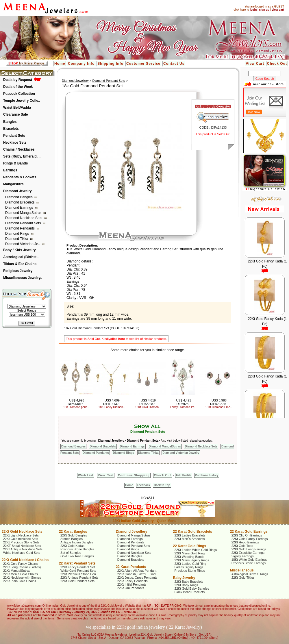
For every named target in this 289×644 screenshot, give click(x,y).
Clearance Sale (15, 114)
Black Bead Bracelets (190, 592)
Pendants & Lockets (20, 177)
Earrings (10, 170)
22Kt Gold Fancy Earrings (250, 539)
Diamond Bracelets (20, 202)
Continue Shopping (134, 475)
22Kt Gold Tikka (243, 578)
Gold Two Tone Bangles (77, 556)
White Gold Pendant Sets (78, 571)
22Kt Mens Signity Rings (192, 560)
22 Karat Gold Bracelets (193, 532)
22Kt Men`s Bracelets (190, 539)
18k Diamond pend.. (76, 407)
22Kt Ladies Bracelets (190, 535)
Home (60, 64)
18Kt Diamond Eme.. (218, 407)
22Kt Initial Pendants (132, 584)
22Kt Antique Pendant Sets (79, 578)
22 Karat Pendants (131, 567)
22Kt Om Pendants (131, 588)
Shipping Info (110, 64)
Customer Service (143, 64)
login (253, 10)
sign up (264, 10)
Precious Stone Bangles (77, 549)
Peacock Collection (19, 94)
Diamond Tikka (17, 239)
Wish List (86, 475)
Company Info (81, 64)
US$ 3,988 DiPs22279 (218, 402)
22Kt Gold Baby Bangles (192, 589)
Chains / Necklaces (19, 149)
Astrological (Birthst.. (21, 257)
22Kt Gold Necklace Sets (22, 532)
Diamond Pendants (20, 228)
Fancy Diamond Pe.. (183, 407)
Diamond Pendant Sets (24, 223)
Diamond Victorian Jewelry (181, 453)
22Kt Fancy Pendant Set (78, 567)
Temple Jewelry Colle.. (22, 101)
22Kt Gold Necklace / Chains (25, 560)
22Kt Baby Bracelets (189, 582)
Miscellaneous (242, 570)
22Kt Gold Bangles (74, 535)
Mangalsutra (13, 184)
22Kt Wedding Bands (189, 557)
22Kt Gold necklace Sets (21, 539)
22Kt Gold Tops (242, 546)
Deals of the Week (18, 87)
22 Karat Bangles (73, 532)
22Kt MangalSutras (17, 571)
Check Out (277, 64)
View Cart (255, 64)
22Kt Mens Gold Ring (190, 553)
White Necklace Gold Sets (22, 553)
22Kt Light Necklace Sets (21, 535)
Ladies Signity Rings (189, 567)
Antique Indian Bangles (77, 542)
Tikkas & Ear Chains (20, 264)
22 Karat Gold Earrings (249, 532)
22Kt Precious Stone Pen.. (79, 574)
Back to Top (162, 485)
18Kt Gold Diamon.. (148, 407)
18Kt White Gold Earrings (249, 560)
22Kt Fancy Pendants (133, 581)
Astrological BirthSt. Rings (250, 574)
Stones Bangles (72, 539)
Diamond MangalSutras (24, 213)
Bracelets (11, 129)
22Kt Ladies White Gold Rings (196, 550)
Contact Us (174, 64)
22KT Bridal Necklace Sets (22, 546)
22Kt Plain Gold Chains (20, 581)
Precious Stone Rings (190, 571)
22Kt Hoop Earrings (245, 542)
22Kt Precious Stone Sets (21, 542)
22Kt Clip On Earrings (247, 535)
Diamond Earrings (20, 208)
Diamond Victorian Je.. (23, 244)
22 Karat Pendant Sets (77, 563)
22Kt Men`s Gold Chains (21, 574)
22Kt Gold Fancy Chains (20, 564)
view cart (278, 10)
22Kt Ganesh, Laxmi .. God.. (137, 574)
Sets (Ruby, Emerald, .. (22, 156)
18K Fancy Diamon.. (112, 407)
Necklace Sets (15, 143)
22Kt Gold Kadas (72, 546)
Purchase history (207, 475)
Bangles (10, 122)
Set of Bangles (71, 553)
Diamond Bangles (19, 197)
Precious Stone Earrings (249, 563)
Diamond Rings (17, 234)
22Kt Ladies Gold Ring (190, 564)
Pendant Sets (14, 136)
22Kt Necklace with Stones (22, 578)
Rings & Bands (15, 163)
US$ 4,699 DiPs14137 (111, 402)
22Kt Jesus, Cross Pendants (137, 578)
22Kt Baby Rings (186, 585)
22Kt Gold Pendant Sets (77, 581)
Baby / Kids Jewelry (20, 250)
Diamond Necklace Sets (24, 218)
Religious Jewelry (18, 271)
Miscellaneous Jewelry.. (23, 278)
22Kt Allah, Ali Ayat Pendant (137, 571)
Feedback (144, 485)
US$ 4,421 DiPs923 (184, 402)
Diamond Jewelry (17, 191)
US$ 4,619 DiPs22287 (148, 402)
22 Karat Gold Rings (190, 546)
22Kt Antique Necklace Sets (23, 549)
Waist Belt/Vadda (17, 108)
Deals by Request (18, 80)
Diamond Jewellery (75, 81)
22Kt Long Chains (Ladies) (22, 567)
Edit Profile (184, 475)
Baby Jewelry (184, 578)
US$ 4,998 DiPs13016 (76, 402)
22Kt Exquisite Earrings (248, 553)
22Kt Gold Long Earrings (249, 549)
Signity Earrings (243, 556)
